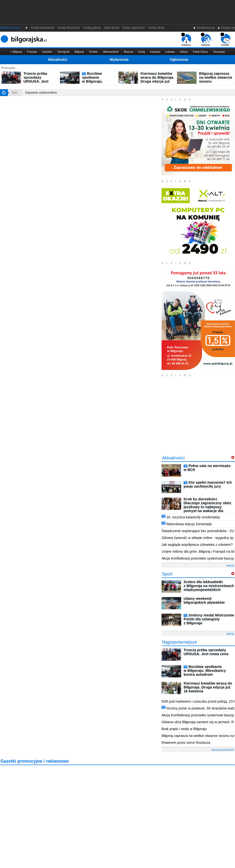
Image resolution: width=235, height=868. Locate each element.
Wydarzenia (119, 60)
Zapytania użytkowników (41, 93)
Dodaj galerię (92, 28)
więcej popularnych (223, 750)
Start (15, 93)
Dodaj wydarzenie (43, 28)
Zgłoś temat (112, 28)
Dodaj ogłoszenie (134, 28)
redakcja (186, 39)
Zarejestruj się (204, 28)
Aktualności (57, 60)
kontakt (225, 39)
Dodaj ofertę (156, 28)
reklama (206, 39)
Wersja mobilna (10, 28)
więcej (230, 565)
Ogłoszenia (179, 60)
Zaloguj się (226, 28)
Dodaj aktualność (69, 28)
